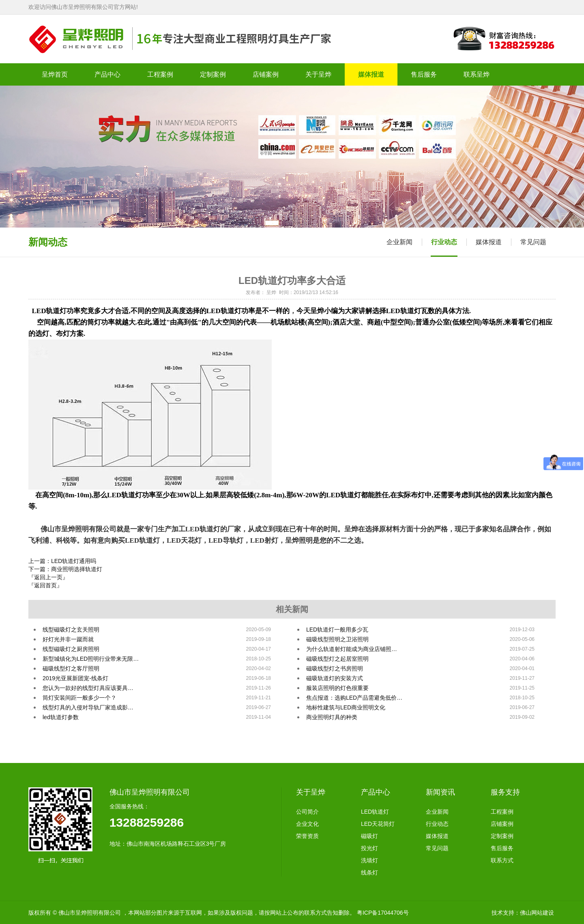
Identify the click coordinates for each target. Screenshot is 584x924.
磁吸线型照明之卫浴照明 (337, 639)
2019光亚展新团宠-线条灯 (75, 678)
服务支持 (505, 792)
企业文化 (307, 824)
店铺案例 (502, 824)
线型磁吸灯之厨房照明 (71, 649)
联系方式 (502, 860)
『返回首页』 (45, 585)
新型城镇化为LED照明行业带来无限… (91, 659)
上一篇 (62, 561)
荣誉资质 (307, 836)
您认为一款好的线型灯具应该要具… (88, 688)
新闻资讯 (440, 792)
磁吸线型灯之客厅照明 (71, 668)
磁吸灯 (369, 836)
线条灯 (369, 872)
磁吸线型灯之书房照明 (335, 668)
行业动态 (444, 242)
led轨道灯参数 (61, 717)
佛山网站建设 (537, 913)
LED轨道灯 (375, 812)
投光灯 (369, 848)
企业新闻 (399, 242)
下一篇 (65, 569)
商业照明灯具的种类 (332, 717)
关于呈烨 (311, 792)
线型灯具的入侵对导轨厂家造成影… (88, 707)
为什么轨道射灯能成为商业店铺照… (352, 649)
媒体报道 (489, 242)
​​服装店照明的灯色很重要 (337, 688)
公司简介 (307, 812)
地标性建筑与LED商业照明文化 (346, 707)
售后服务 (502, 848)
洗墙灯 (369, 860)
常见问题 (533, 242)
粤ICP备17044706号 (383, 913)
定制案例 (502, 836)
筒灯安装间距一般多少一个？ (79, 698)
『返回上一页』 (48, 577)
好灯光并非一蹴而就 (68, 639)
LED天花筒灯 (378, 824)
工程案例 (502, 812)
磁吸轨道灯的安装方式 (335, 678)
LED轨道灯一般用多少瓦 (337, 630)
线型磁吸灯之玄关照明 (71, 630)
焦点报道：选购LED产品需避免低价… (354, 698)
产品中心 (376, 792)
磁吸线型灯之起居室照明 (337, 659)
